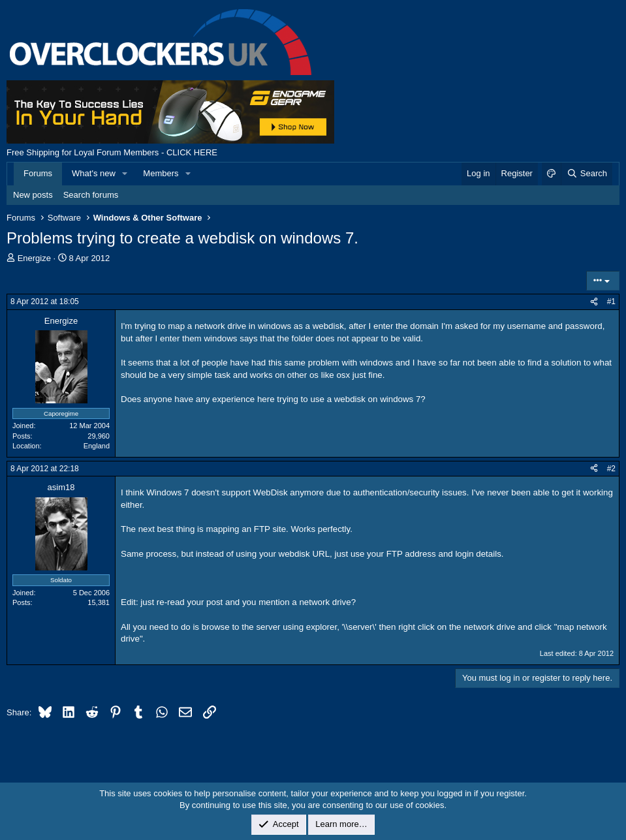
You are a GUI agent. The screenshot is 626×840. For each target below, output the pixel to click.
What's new (94, 173)
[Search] (587, 174)
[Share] (594, 302)
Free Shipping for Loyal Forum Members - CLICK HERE (112, 152)
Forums (38, 173)
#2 (611, 469)
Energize (34, 258)
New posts (33, 195)
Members (161, 173)
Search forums (91, 195)
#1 (611, 302)
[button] (125, 174)
